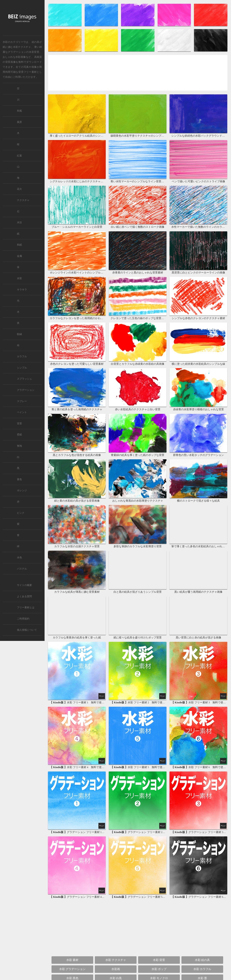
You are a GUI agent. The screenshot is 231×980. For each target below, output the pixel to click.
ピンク (21, 513)
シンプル (22, 368)
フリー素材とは (26, 607)
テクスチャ (23, 200)
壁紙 (19, 435)
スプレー (22, 401)
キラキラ (22, 290)
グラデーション (26, 390)
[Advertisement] (138, 74)
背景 (19, 424)
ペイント (22, 412)
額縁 (19, 334)
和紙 (19, 245)
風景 (19, 122)
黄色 (19, 479)
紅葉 (19, 156)
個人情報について (27, 630)
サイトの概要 (24, 585)
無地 (19, 446)
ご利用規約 (23, 619)
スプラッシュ (24, 379)
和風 (19, 111)
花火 (19, 189)
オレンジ (22, 490)
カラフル (22, 356)
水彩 (19, 278)
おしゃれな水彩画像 (14, 57)
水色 (19, 558)
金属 (19, 256)
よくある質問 (24, 596)
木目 (19, 223)
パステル (22, 569)
